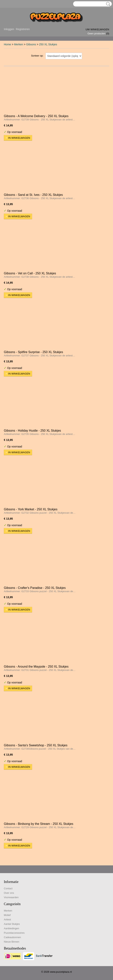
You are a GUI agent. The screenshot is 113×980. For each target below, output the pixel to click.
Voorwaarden (11, 897)
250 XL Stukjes (48, 44)
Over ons (9, 893)
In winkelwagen (19, 138)
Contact (8, 888)
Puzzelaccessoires (14, 933)
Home (7, 44)
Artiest (7, 920)
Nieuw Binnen (12, 942)
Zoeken (107, 4)
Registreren (23, 29)
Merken (19, 44)
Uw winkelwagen (97, 29)
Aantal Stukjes (12, 924)
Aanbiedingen (12, 928)
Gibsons (31, 44)
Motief (7, 915)
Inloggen (9, 29)
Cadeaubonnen (12, 937)
